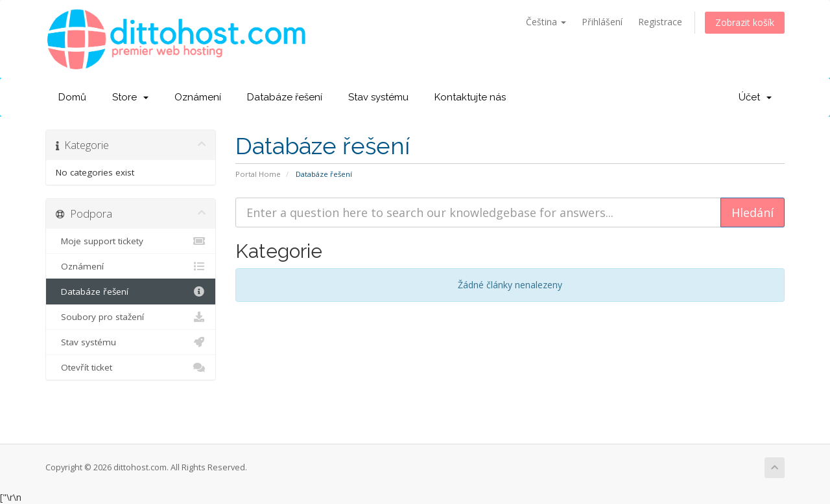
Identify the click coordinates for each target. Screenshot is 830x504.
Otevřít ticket (131, 367)
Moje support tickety (131, 241)
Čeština (546, 22)
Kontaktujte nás (470, 97)
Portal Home (258, 174)
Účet (755, 97)
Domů (72, 97)
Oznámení (198, 97)
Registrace (660, 22)
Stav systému (378, 97)
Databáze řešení (285, 97)
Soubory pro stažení (131, 317)
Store (130, 97)
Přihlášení (602, 22)
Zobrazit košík (745, 22)
